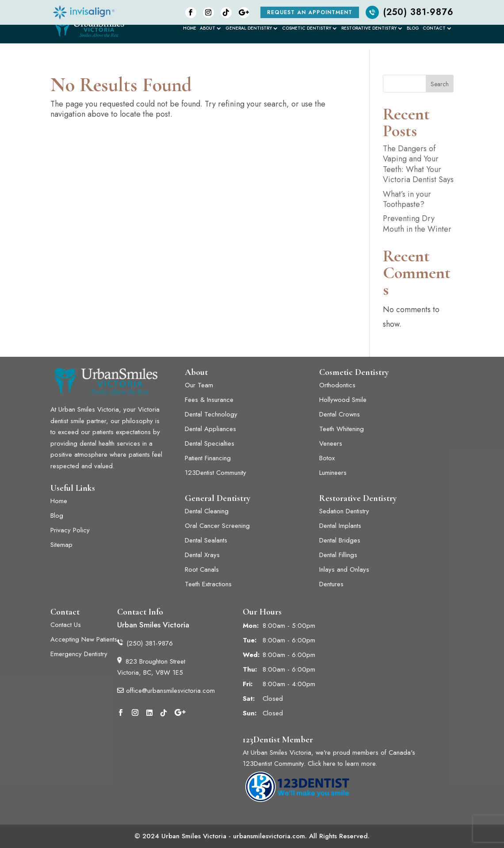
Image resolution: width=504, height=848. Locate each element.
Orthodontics (337, 385)
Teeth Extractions (208, 584)
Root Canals (202, 569)
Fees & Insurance (209, 400)
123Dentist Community (216, 473)
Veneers (331, 443)
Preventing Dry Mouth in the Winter (417, 223)
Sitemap (61, 545)
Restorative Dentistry (369, 29)
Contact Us (66, 625)
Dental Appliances (210, 429)
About (208, 29)
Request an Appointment (310, 12)
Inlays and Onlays (344, 569)
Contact (434, 29)
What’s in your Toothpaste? (407, 199)
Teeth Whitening (342, 429)
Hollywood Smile (343, 400)
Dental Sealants (206, 540)
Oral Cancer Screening (217, 526)
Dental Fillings (338, 555)
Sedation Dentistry (344, 511)
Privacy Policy (70, 530)
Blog (413, 29)
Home (190, 29)
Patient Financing (208, 458)
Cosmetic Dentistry (307, 29)
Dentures (331, 584)
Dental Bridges (340, 540)
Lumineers (334, 473)
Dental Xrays (202, 555)
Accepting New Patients (84, 639)
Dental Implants (341, 526)
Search (440, 84)
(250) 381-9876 (410, 12)
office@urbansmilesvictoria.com (166, 691)
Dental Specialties (210, 443)
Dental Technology (211, 414)
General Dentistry (249, 29)
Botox (327, 458)
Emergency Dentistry (79, 654)
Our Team (199, 385)
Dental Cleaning (207, 511)
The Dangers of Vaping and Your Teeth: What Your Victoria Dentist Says (418, 164)
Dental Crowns (340, 414)
